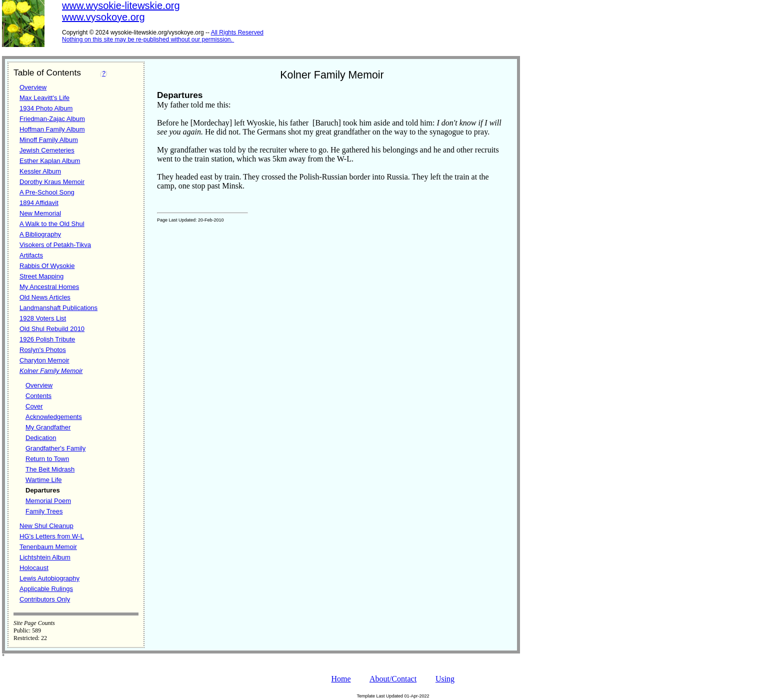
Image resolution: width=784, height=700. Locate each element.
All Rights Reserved (237, 32)
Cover (34, 406)
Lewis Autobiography (49, 578)
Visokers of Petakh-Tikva (55, 245)
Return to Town (47, 459)
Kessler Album (40, 171)
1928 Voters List (43, 318)
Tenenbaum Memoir (48, 547)
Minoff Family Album (49, 140)
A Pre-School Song (47, 192)
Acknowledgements (54, 417)
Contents (38, 396)
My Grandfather (48, 427)
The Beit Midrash (50, 469)
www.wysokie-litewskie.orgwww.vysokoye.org (121, 11)
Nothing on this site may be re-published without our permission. (147, 39)
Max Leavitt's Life (44, 98)
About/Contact (393, 679)
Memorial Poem (48, 501)
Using (445, 679)
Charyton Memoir (44, 360)
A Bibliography (40, 234)
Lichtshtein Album (45, 557)
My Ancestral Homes (49, 287)
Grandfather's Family (55, 448)
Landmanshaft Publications (58, 308)
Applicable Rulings (46, 589)
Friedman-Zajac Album (52, 119)
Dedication (41, 438)
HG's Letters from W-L (52, 536)
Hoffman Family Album (52, 129)
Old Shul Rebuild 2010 (52, 329)
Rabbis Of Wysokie (47, 266)
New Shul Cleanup (46, 526)
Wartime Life (43, 480)
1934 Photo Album (46, 108)
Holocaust (34, 568)
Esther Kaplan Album (50, 161)
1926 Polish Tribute (47, 339)
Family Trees (44, 511)
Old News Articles (45, 297)
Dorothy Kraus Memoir (52, 182)
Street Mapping (41, 276)
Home (341, 679)
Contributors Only (45, 599)
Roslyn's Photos (43, 350)
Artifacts (31, 255)
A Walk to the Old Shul (52, 224)
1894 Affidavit (39, 203)
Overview (33, 87)
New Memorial (40, 213)
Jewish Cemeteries (47, 150)
